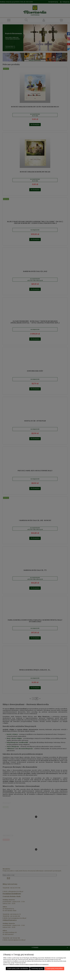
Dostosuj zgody (37, 969)
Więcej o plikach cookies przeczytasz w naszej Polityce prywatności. (26, 964)
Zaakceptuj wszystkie (54, 969)
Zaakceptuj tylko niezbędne (18, 969)
